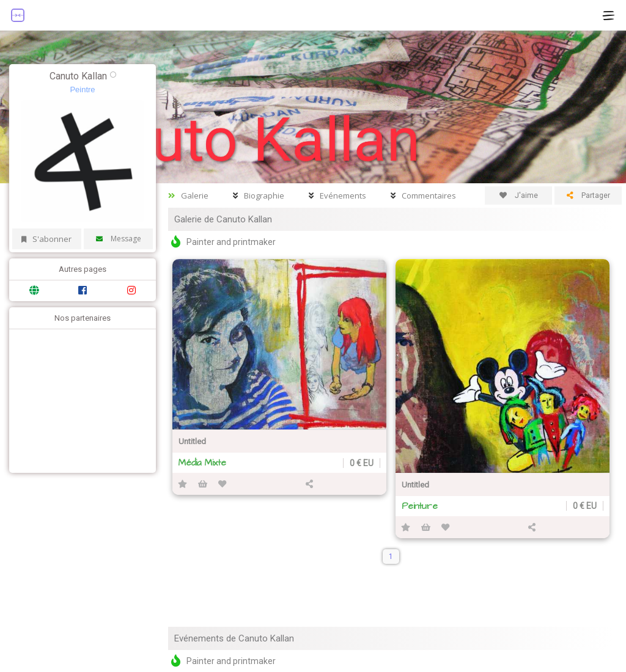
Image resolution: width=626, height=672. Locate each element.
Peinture (420, 506)
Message (119, 239)
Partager (588, 195)
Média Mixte (202, 463)
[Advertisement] (79, 400)
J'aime (519, 195)
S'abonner (46, 239)
